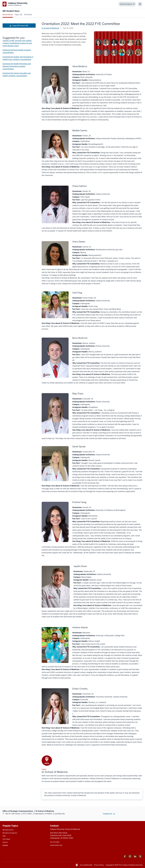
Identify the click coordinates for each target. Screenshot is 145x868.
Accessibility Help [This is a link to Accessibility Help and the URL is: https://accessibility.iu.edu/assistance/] (86, 865)
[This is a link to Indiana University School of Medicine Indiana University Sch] (15, 4)
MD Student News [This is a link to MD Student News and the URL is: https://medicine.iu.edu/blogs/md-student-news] (11, 11)
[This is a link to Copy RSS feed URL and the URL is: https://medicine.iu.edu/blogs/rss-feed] (19, 26)
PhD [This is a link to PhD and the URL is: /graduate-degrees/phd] (4, 836)
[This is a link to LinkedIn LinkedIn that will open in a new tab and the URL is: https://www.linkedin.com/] (135, 858)
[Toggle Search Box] (140, 4)
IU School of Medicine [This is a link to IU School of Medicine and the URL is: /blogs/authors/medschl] (50, 28)
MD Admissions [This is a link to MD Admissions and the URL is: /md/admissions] (8, 830)
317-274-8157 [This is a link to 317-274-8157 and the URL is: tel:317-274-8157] (55, 842)
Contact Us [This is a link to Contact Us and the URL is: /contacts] (108, 814)
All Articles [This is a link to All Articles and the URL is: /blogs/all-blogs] (28, 15)
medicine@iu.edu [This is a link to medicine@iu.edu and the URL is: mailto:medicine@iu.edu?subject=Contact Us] (56, 845)
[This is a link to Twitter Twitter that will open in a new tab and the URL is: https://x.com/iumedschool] (140, 858)
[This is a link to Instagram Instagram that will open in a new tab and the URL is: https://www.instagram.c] (130, 858)
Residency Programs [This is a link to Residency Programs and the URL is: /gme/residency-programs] (10, 833)
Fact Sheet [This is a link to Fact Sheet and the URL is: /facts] (6, 839)
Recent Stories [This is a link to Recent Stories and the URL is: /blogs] (8, 15)
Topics (17, 15)
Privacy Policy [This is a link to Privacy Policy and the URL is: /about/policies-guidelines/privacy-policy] (99, 865)
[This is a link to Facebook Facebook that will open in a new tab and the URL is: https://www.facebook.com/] (125, 858)
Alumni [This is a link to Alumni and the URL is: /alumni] (5, 842)
